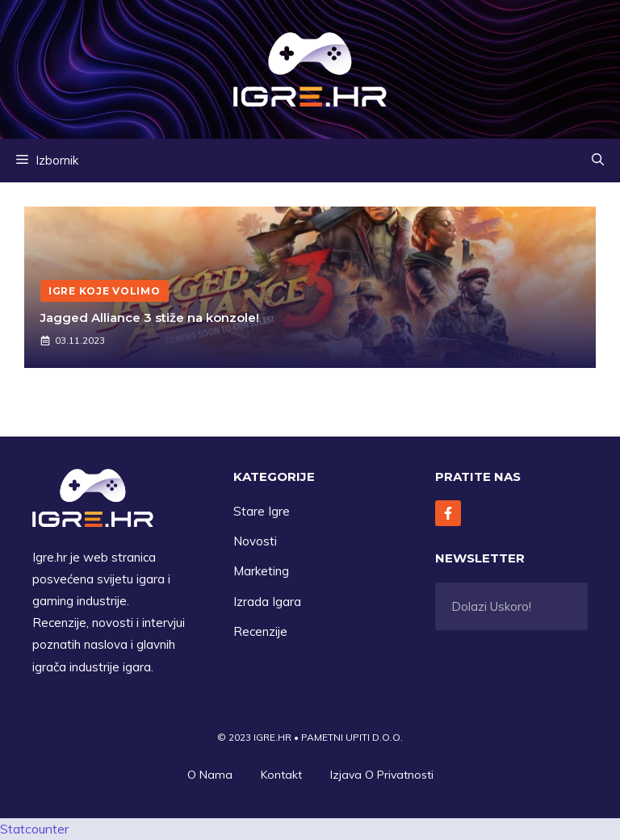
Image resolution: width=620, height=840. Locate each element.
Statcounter (34, 829)
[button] (598, 161)
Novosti (255, 541)
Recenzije (260, 631)
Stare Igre (262, 511)
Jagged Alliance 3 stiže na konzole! (150, 318)
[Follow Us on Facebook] (448, 513)
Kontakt (281, 775)
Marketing (261, 571)
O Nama (210, 775)
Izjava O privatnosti (382, 775)
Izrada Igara (267, 602)
